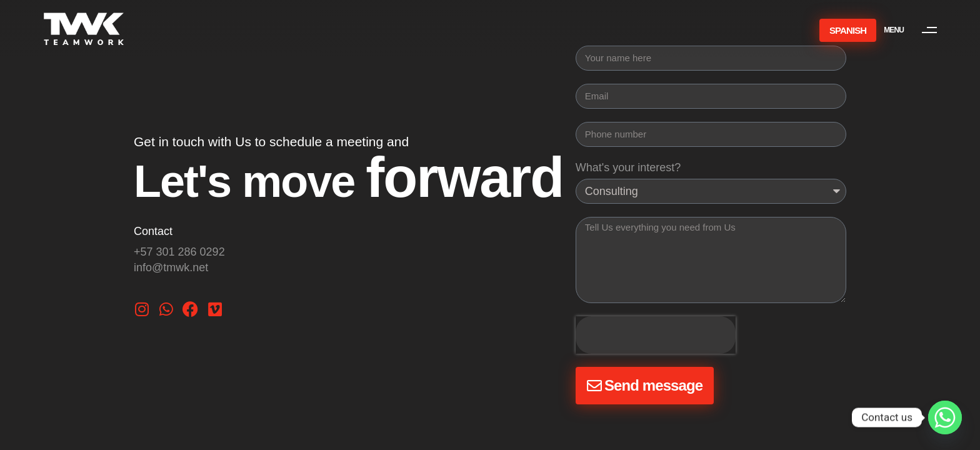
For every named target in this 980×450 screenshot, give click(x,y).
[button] (916, 30)
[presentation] (656, 335)
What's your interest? (628, 167)
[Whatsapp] (945, 417)
